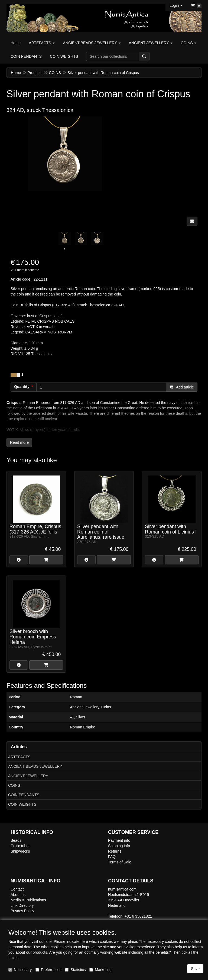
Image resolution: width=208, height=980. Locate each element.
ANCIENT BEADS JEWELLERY (35, 766)
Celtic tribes (20, 846)
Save (195, 969)
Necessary (20, 970)
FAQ (112, 857)
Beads (16, 840)
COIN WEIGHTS (22, 804)
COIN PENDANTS (24, 795)
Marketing (100, 970)
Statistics (75, 970)
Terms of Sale (120, 862)
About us (18, 895)
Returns (115, 851)
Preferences (48, 970)
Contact (17, 889)
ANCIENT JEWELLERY (28, 776)
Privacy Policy (22, 911)
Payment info (119, 840)
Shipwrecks (20, 851)
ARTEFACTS (19, 757)
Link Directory (22, 905)
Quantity (22, 387)
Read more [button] (19, 442)
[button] (176, 5)
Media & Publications (28, 900)
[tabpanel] (65, 239)
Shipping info (119, 846)
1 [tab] (65, 249)
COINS (14, 785)
